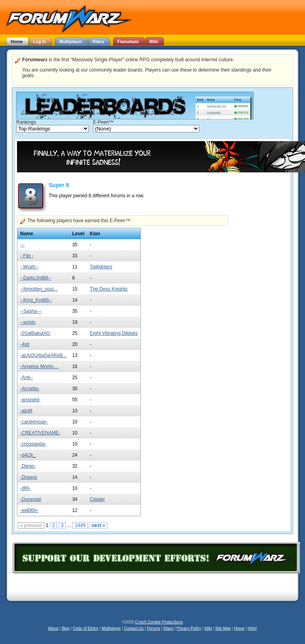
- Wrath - (29, 267)
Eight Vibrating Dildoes (114, 333)
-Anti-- (27, 378)
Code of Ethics (86, 628)
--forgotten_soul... (39, 289)
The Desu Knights (109, 289)
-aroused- (30, 400)
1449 (80, 525)
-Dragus (29, 477)
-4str (25, 344)
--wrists (28, 322)
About (53, 628)
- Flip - (27, 256)
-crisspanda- (33, 444)
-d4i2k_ (28, 455)
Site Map (223, 628)
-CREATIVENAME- (40, 433)
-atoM (26, 411)
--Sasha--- (31, 311)
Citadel (97, 499)
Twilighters (101, 267)
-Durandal (31, 499)
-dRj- (25, 488)
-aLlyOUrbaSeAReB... (43, 355)
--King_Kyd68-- (36, 300)
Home (239, 628)
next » (98, 525)
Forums (153, 628)
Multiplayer (111, 628)
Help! (252, 628)
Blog (66, 628)
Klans (168, 628)
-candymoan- (34, 422)
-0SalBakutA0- (35, 333)
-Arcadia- (30, 389)
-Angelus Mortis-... (39, 366)
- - (22, 245)
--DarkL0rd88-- (36, 278)
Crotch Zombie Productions (159, 622)
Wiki (208, 628)
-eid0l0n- (29, 510)
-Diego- (28, 466)
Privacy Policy (189, 628)
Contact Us (134, 628)
